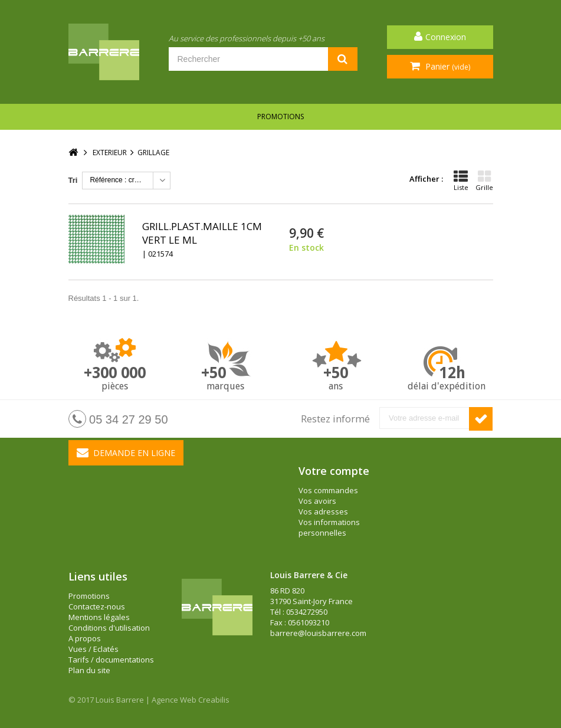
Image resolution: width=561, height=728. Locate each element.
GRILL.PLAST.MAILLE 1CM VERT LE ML (202, 233)
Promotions (280, 117)
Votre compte (334, 471)
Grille (484, 181)
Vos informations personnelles (329, 527)
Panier (447, 66)
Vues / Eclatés (93, 649)
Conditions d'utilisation (109, 628)
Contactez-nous (97, 606)
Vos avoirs (317, 501)
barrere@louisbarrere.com (318, 633)
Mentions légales (99, 617)
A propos (85, 638)
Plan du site (89, 670)
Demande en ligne (126, 452)
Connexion (446, 37)
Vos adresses (323, 511)
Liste (461, 181)
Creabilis (214, 700)
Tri (73, 180)
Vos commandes (328, 490)
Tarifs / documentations (111, 660)
